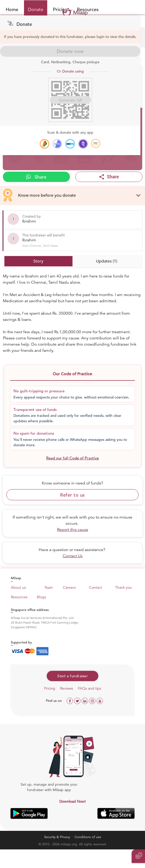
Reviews (67, 688)
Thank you (123, 587)
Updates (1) (107, 261)
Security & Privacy (57, 837)
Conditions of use (88, 837)
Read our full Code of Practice (72, 458)
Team (49, 587)
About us (18, 587)
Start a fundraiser (72, 676)
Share (36, 177)
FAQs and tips (90, 688)
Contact (95, 587)
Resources (19, 597)
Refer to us (72, 495)
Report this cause (73, 530)
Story (38, 261)
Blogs (41, 597)
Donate (36, 9)
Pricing (50, 688)
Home (12, 9)
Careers (69, 587)
